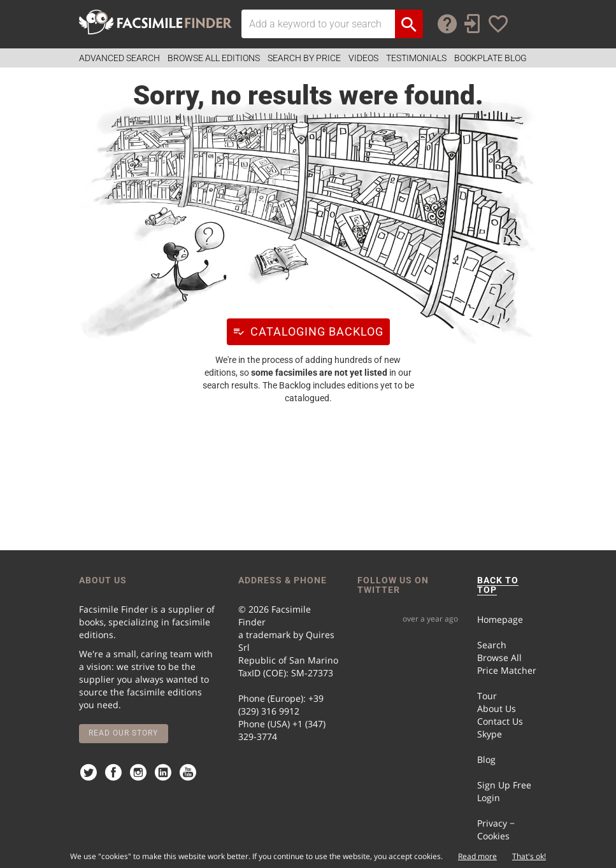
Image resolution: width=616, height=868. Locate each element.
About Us (497, 708)
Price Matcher (507, 670)
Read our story (123, 733)
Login (489, 798)
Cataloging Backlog (305, 331)
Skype (490, 734)
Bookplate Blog (491, 58)
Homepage (500, 619)
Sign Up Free (504, 785)
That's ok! (529, 856)
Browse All (499, 658)
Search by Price (304, 58)
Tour (487, 696)
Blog (486, 759)
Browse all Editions (214, 58)
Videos (363, 58)
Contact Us (500, 721)
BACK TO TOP (498, 585)
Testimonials (416, 58)
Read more (477, 856)
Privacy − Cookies (496, 829)
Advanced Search (119, 58)
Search (492, 645)
